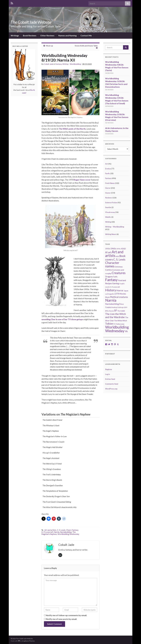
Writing (108, 222)
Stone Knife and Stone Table (86, 46)
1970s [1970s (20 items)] (118, 249)
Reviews (109, 198)
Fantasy (59, 64)
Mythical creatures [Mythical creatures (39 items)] (119, 297)
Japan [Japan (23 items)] (126, 291)
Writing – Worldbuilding (115, 227)
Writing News (111, 234)
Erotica (108, 169)
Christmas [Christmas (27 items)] (119, 267)
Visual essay (110, 212)
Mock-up (49, 46)
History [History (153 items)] (111, 290)
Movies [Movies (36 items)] (123, 294)
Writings (15, 35)
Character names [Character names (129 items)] (112, 264)
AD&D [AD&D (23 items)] (123, 249)
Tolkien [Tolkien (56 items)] (109, 324)
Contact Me (86, 35)
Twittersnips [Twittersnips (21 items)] (120, 324)
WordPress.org (111, 389)
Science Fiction (111, 202)
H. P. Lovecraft (47, 532)
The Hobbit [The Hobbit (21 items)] (121, 311)
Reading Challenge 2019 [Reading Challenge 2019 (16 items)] (119, 307)
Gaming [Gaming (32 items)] (116, 283)
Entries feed (110, 379)
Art (107, 164)
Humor (108, 193)
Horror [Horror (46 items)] (120, 290)
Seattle (108, 207)
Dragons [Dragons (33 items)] (109, 277)
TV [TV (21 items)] (115, 324)
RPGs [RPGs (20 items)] (107, 311)
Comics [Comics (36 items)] (109, 270)
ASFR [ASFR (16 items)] (117, 256)
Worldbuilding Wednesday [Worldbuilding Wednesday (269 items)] (117, 329)
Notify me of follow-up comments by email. (66, 615)
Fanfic (108, 173)
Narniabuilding (66, 532)
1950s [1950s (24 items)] (108, 249)
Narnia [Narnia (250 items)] (111, 300)
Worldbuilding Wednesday (68, 534)
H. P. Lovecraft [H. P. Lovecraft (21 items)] (115, 287)
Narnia (57, 532)
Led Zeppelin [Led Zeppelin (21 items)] (110, 294)
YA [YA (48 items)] (126, 331)
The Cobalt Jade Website (31, 22)
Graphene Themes (28, 641)
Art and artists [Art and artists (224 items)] (114, 254)
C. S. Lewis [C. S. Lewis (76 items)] (119, 259)
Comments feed (112, 384)
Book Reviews (30, 35)
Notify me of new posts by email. (62, 619)
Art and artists (50, 530)
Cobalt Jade (49, 64)
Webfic (108, 217)
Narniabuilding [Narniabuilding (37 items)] (112, 304)
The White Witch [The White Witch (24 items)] (121, 321)
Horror (108, 188)
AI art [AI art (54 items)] (108, 252)
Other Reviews (47, 35)
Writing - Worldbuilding (72, 64)
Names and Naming (67, 35)
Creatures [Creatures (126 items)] (119, 273)
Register (109, 369)
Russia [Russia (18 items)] (112, 311)
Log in (108, 374)
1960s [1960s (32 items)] (113, 249)
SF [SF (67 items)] (116, 310)
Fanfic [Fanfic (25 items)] (115, 277)
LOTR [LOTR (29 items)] (117, 294)
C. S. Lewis (61, 530)
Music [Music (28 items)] (108, 297)
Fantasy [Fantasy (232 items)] (111, 280)
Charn (69, 530)
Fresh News (110, 183)
